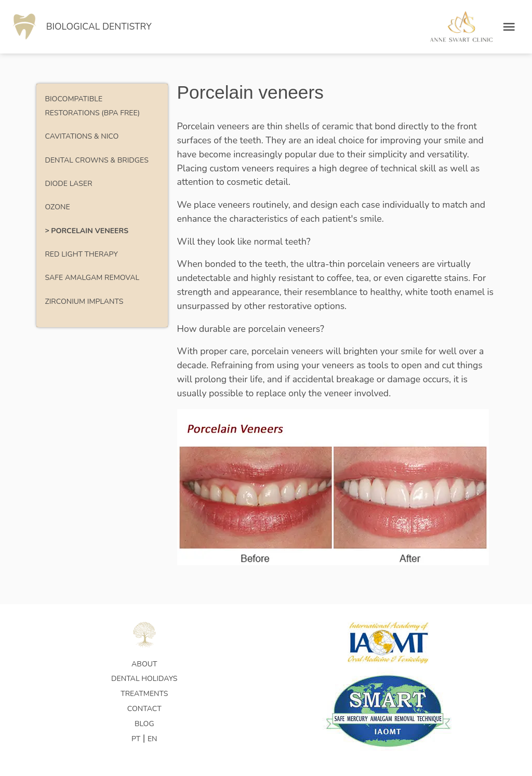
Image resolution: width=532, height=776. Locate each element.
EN (152, 739)
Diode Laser (68, 184)
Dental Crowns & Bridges (96, 160)
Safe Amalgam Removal (92, 278)
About (144, 664)
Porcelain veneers (90, 231)
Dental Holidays (144, 679)
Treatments (144, 694)
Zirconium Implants (84, 302)
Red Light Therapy (81, 254)
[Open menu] (509, 26)
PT (136, 739)
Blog (144, 724)
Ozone (57, 207)
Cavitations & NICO (82, 136)
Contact (144, 709)
